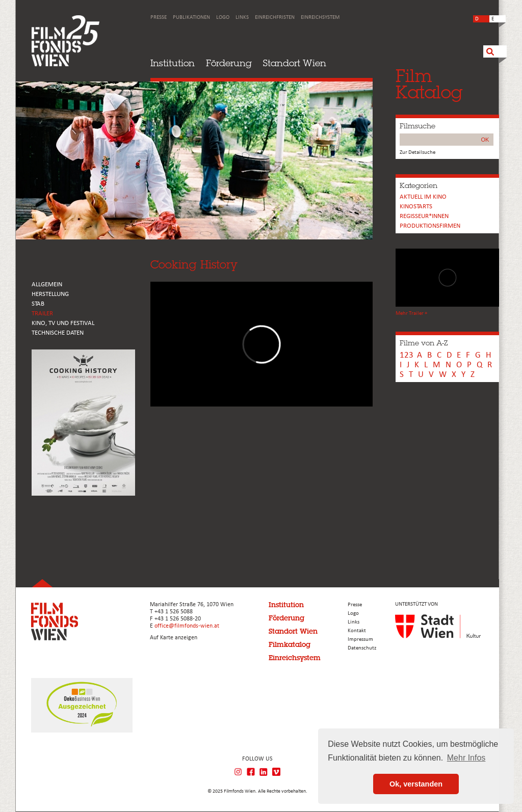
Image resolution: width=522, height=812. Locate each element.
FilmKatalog (429, 84)
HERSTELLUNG (50, 294)
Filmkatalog (290, 644)
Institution (173, 63)
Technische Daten (58, 333)
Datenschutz (362, 648)
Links (242, 18)
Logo (223, 18)
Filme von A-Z (424, 343)
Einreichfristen (275, 18)
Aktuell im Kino (423, 197)
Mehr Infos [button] (466, 758)
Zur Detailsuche (417, 153)
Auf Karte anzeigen (174, 638)
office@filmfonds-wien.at (187, 626)
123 (407, 355)
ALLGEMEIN (47, 285)
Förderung (229, 63)
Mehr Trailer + (411, 314)
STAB (38, 304)
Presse (159, 18)
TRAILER (42, 314)
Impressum (360, 640)
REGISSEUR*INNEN (424, 216)
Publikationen (191, 18)
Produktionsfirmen (430, 226)
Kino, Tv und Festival (63, 323)
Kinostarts (416, 207)
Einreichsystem (320, 18)
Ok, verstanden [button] (416, 784)
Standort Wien (295, 63)
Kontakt (357, 631)
